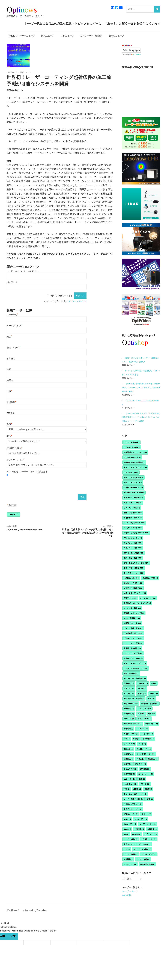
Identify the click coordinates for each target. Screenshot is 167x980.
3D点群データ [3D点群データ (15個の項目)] (131, 704)
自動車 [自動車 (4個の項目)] (128, 764)
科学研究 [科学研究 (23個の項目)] (129, 683)
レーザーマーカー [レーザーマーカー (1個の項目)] (148, 824)
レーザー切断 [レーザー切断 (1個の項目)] (143, 859)
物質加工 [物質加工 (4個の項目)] (128, 759)
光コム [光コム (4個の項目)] (140, 759)
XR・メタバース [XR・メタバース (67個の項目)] (148, 598)
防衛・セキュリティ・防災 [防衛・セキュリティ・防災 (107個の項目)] (136, 563)
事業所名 (11, 359)
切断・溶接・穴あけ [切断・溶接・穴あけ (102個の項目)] (134, 568)
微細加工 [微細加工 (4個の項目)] (152, 759)
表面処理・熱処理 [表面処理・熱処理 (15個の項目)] (150, 704)
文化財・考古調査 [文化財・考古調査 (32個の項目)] (132, 648)
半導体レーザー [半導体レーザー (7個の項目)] (131, 734)
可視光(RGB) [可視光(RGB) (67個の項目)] (130, 598)
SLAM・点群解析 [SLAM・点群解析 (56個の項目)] (132, 618)
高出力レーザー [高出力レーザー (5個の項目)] (144, 749)
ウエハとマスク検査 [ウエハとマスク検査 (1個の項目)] (142, 849)
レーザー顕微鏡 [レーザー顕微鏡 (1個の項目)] (131, 854)
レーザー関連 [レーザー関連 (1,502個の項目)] (131, 442)
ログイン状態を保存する (61, 296)
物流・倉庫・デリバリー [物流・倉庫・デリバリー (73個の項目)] (135, 593)
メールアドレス (15, 326)
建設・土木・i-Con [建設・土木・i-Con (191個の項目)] (133, 503)
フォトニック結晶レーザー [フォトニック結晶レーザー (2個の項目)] (135, 794)
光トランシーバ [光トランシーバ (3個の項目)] (146, 774)
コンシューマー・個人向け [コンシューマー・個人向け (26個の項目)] (136, 668)
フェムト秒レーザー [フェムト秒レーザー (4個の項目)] (146, 754)
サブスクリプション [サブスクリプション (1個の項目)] (133, 804)
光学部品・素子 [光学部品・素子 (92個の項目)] (131, 578)
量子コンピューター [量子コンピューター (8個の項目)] (133, 724)
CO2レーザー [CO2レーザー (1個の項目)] (130, 824)
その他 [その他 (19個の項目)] (142, 688)
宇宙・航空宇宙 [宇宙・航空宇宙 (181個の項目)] (132, 508)
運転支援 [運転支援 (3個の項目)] (145, 769)
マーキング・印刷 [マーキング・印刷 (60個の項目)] (132, 608)
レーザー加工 (14, 515)
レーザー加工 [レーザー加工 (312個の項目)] (131, 472)
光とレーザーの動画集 (91, 36)
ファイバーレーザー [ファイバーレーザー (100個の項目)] (134, 573)
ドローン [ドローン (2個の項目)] (145, 784)
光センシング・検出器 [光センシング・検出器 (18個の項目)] (134, 698)
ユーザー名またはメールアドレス (22, 271)
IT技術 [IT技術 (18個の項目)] (154, 694)
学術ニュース (67, 36)
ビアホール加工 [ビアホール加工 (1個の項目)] (149, 854)
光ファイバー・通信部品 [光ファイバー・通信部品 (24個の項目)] (135, 678)
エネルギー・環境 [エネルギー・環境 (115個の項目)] (133, 548)
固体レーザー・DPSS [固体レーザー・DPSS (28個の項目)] (133, 658)
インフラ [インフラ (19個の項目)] (129, 694)
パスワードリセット (77, 301)
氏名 (9, 337)
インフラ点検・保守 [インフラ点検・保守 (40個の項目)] (133, 628)
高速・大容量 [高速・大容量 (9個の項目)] (144, 719)
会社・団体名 (14, 348)
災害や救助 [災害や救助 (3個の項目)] (129, 774)
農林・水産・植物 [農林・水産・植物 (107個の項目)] (133, 558)
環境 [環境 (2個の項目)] (150, 799)
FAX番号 (11, 413)
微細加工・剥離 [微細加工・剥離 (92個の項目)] (150, 578)
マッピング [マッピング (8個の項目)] (142, 729)
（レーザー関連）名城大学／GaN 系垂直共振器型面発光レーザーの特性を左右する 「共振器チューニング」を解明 (141, 417)
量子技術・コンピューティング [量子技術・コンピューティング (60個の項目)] (137, 603)
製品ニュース (48, 36)
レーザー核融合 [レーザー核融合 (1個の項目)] (131, 839)
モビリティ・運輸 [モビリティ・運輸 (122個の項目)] (133, 543)
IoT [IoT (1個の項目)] (126, 834)
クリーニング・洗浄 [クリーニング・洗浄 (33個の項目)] (133, 643)
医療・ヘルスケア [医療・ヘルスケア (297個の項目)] (133, 482)
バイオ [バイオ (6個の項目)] (142, 744)
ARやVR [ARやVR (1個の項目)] (136, 834)
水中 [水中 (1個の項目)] (127, 849)
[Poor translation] (13, 936)
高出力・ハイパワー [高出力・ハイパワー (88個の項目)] (133, 583)
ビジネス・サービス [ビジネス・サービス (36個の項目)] (133, 638)
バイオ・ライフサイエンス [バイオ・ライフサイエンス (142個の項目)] (136, 533)
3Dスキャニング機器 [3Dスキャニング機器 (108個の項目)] (134, 553)
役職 (9, 391)
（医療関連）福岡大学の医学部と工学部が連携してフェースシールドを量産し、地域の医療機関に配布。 (141, 387)
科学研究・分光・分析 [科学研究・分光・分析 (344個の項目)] (134, 462)
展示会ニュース (116, 36)
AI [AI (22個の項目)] (154, 683)
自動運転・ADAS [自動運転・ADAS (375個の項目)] (132, 457)
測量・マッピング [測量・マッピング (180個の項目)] (133, 513)
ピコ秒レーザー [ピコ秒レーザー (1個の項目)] (149, 839)
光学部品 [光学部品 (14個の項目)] (129, 709)
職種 (9, 436)
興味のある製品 (15, 448)
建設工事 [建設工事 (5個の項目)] (128, 749)
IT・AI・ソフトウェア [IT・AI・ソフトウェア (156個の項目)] (134, 523)
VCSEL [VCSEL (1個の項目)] (127, 819)
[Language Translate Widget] (131, 50)
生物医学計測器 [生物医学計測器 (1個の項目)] (147, 864)
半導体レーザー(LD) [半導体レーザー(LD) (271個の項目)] (133, 488)
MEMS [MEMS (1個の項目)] (127, 829)
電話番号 (11, 402)
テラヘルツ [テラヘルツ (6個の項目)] (129, 744)
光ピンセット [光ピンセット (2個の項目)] (130, 784)
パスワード (12, 282)
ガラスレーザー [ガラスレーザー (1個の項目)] (131, 814)
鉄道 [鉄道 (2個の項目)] (142, 779)
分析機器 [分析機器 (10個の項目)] (129, 714)
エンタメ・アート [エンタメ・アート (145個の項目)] (133, 528)
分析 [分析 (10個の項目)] (141, 714)
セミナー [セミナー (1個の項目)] (146, 814)
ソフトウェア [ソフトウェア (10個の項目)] (144, 709)
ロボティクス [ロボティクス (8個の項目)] (151, 724)
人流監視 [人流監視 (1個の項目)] (152, 829)
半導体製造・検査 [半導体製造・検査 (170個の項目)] (133, 518)
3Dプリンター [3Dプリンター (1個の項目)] (150, 834)
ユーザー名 (12, 315)
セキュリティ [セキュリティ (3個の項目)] (130, 769)
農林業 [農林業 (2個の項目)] (137, 789)
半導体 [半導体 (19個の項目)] (142, 694)
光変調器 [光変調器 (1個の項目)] (128, 859)
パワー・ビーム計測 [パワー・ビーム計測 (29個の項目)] (133, 653)
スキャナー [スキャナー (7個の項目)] (147, 734)
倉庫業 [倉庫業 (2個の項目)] (148, 789)
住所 (9, 369)
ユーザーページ (130, 891)
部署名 (10, 380)
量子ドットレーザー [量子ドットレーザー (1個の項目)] (133, 809)
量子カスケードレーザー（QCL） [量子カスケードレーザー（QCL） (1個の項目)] (137, 844)
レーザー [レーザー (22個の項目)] (143, 683)
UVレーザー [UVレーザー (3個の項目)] (129, 779)
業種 (9, 424)
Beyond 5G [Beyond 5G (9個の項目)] (129, 719)
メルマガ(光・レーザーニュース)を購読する (27, 472)
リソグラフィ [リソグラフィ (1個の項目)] (130, 864)
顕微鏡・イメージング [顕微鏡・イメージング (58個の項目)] (134, 613)
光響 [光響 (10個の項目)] (151, 714)
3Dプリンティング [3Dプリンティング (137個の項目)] (133, 538)
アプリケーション (16, 460)
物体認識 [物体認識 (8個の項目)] (128, 729)
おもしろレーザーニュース (22, 36)
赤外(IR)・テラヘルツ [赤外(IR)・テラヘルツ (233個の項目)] (134, 492)
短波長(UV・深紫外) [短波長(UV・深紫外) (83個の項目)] (133, 588)
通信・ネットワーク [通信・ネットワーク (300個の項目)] (134, 477)
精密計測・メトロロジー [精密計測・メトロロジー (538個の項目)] (135, 452)
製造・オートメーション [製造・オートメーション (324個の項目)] (135, 467)
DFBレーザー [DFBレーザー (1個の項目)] (141, 819)
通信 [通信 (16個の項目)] (151, 698)
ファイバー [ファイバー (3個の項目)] (140, 764)
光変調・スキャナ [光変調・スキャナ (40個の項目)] (132, 623)
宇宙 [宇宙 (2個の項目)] (127, 789)
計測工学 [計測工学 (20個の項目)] (129, 688)
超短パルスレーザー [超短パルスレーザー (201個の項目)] (134, 498)
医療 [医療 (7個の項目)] (136, 739)
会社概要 (126, 895)
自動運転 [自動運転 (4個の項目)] (128, 754)
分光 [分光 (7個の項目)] (127, 739)
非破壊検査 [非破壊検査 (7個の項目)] (148, 739)
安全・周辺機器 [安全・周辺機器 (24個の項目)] (131, 673)
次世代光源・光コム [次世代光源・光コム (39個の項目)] (133, 633)
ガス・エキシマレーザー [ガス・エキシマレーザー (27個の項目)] (135, 663)
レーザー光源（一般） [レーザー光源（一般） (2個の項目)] (133, 799)
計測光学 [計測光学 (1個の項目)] (139, 829)
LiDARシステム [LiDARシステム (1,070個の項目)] (132, 447)
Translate (135, 55)
